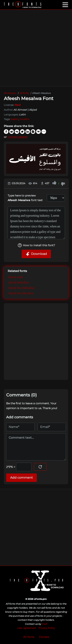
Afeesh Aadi (15, 277)
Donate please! (17, 137)
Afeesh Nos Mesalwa (21, 294)
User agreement (27, 628)
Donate (44, 637)
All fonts (29, 637)
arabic (15, 119)
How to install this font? (36, 245)
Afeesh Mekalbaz (18, 283)
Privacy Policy (47, 628)
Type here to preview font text (25, 198)
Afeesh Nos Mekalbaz (21, 288)
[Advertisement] (36, 48)
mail (44, 624)
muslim (24, 119)
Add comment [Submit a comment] (22, 478)
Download (36, 254)
